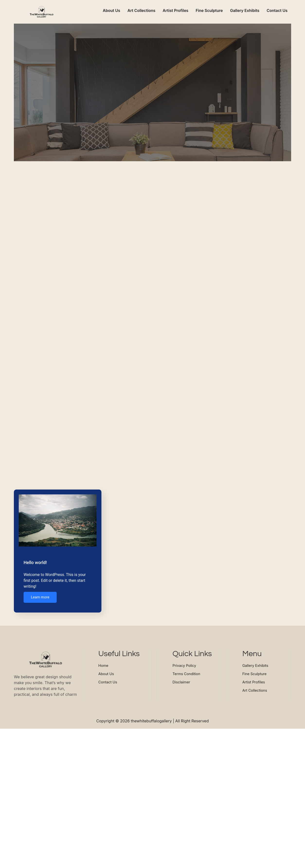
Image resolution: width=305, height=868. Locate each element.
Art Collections (141, 10)
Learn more (40, 598)
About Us (112, 10)
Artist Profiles (176, 10)
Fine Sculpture (209, 10)
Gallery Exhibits (245, 10)
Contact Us (277, 10)
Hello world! (35, 563)
